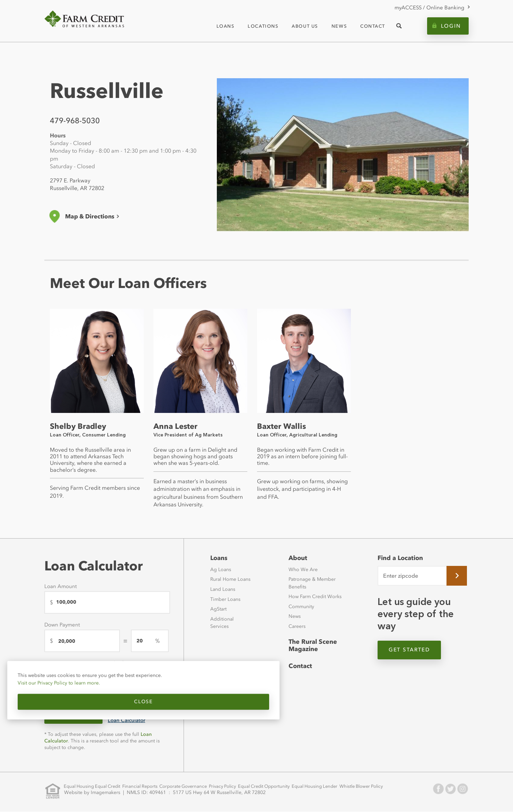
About (297, 558)
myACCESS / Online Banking (429, 8)
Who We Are (303, 570)
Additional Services (222, 623)
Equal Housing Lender (306, 787)
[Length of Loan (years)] (134, 679)
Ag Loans (221, 570)
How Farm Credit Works (315, 597)
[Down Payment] (82, 641)
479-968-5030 (75, 121)
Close (68, 705)
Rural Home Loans (230, 580)
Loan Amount (61, 586)
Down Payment (62, 625)
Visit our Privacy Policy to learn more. (60, 686)
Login (451, 26)
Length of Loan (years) (127, 663)
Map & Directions (90, 216)
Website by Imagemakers (94, 791)
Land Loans (223, 590)
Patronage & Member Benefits (312, 583)
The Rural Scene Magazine (312, 646)
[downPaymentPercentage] (150, 641)
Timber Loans (225, 599)
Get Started (412, 651)
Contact (300, 667)
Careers (297, 627)
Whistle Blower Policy (351, 787)
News (295, 617)
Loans (219, 558)
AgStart (218, 609)
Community (301, 607)
